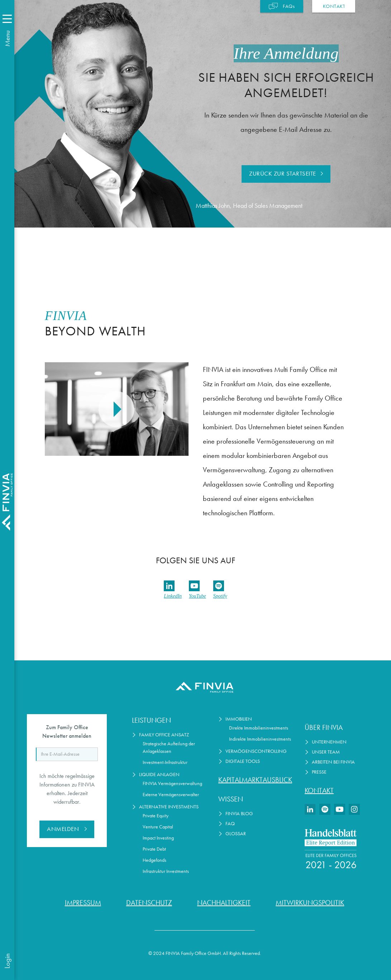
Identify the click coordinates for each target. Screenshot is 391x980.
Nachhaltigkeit (224, 903)
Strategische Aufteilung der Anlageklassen (169, 747)
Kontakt (319, 790)
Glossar (236, 834)
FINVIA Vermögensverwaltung (172, 783)
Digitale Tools (243, 761)
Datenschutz (149, 903)
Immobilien (239, 719)
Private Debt (154, 849)
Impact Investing (158, 838)
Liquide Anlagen (159, 775)
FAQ (230, 824)
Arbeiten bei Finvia (333, 762)
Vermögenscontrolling (256, 751)
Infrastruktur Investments (166, 871)
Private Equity (156, 816)
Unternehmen (329, 742)
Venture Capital (158, 827)
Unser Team (326, 752)
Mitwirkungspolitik (310, 903)
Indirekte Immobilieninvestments (260, 739)
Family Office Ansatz (164, 735)
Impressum (83, 903)
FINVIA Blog (239, 814)
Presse (319, 772)
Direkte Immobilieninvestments (259, 728)
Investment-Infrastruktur (165, 762)
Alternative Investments (169, 807)
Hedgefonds (154, 860)
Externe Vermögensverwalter (171, 795)
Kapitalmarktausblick (255, 780)
